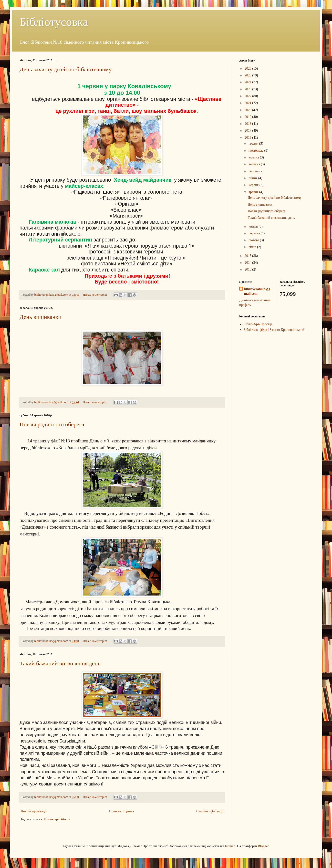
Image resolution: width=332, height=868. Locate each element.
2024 (249, 82)
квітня (254, 226)
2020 (249, 110)
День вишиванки (41, 317)
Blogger (263, 846)
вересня (255, 164)
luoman (230, 846)
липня (253, 178)
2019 (249, 117)
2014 (249, 263)
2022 (249, 96)
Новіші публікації (34, 811)
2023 (249, 89)
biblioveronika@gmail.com (257, 291)
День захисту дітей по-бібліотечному (66, 69)
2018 (249, 124)
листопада (256, 151)
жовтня (254, 157)
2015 (249, 256)
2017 (249, 131)
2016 (249, 138)
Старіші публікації (210, 811)
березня (255, 233)
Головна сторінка (122, 811)
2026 (249, 68)
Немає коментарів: (95, 295)
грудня (254, 143)
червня (254, 185)
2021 (249, 103)
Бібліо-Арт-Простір (258, 324)
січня (253, 247)
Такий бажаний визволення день (60, 663)
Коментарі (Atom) (57, 819)
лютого (254, 240)
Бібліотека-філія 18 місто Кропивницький (274, 330)
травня (254, 192)
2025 (249, 75)
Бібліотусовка (54, 22)
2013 (249, 269)
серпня (254, 171)
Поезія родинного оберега (52, 424)
